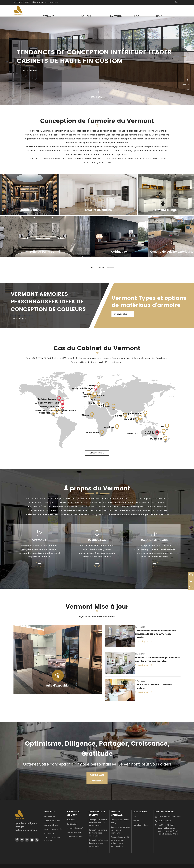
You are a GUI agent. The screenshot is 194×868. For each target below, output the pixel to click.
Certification (97, 542)
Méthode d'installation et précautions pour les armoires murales (155, 658)
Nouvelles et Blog (140, 819)
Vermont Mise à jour (97, 609)
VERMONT (39, 542)
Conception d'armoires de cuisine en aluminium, (120, 824)
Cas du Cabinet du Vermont (97, 349)
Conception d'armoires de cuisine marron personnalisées (98, 838)
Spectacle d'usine (74, 827)
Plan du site (151, 863)
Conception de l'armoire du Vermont (97, 122)
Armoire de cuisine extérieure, (52, 834)
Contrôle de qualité (155, 542)
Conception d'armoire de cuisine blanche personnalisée (98, 817)
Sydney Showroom (75, 831)
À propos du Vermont (97, 490)
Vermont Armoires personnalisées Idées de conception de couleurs (50, 302)
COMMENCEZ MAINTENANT (97, 772)
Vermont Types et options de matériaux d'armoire (151, 302)
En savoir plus (22, 320)
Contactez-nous (164, 806)
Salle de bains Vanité (53, 824)
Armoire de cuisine (52, 815)
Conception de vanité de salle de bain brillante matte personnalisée (120, 836)
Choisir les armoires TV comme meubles (151, 682)
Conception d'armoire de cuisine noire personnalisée (98, 827)
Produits (50, 806)
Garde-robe (50, 811)
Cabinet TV (49, 828)
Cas (134, 811)
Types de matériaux (117, 808)
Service (136, 815)
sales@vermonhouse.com (168, 811)
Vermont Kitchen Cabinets (38, 863)
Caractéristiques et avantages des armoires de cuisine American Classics (156, 634)
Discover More (97, 268)
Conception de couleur (97, 808)
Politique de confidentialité (169, 863)
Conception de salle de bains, (121, 816)
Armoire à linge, (51, 819)
